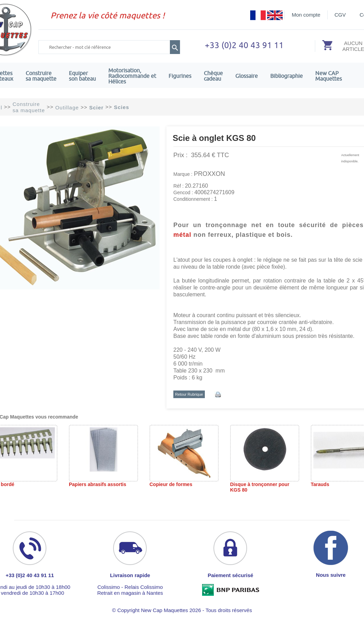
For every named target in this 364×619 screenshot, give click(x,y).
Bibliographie (286, 76)
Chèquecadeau (213, 76)
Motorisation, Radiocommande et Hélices (132, 76)
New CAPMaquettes (329, 76)
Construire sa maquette (41, 76)
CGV (340, 15)
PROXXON (209, 174)
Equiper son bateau (82, 76)
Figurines (180, 76)
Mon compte (306, 15)
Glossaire (247, 76)
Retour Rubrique (189, 394)
